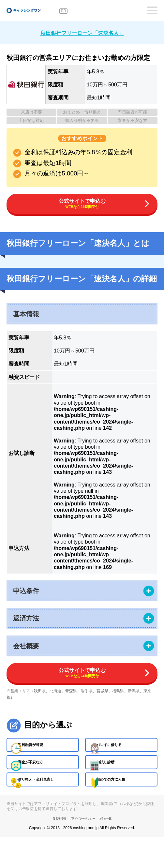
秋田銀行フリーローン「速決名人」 (82, 32)
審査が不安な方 (42, 783)
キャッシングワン (32, 10)
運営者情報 (50, 849)
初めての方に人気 (123, 807)
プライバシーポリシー (82, 849)
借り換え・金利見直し (50, 807)
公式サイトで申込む (82, 206)
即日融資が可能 (42, 759)
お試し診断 (115, 783)
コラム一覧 (115, 849)
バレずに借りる (121, 759)
